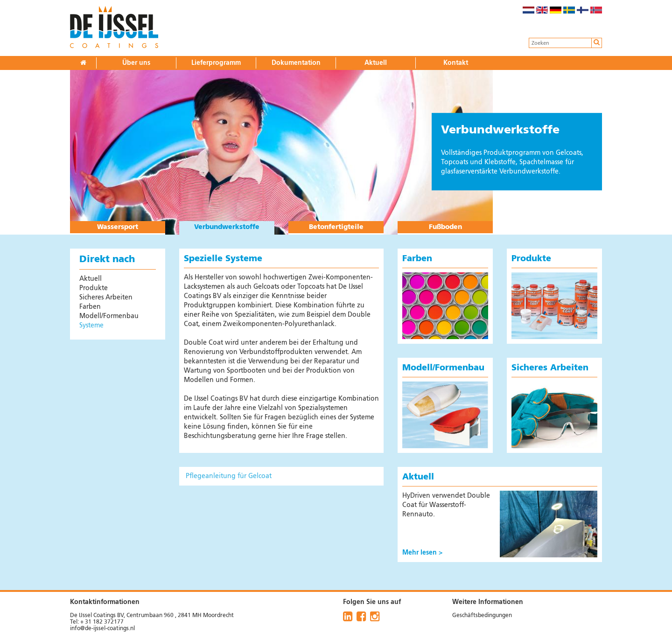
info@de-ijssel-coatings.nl (102, 629)
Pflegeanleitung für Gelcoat (229, 476)
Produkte (94, 288)
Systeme (91, 326)
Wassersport (118, 227)
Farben (90, 307)
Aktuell (376, 63)
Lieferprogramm (216, 63)
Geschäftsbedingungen (482, 616)
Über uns (136, 63)
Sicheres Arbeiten (106, 298)
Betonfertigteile (336, 227)
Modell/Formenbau (109, 316)
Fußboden (445, 227)
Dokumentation (296, 63)
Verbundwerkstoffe (227, 227)
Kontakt (456, 63)
